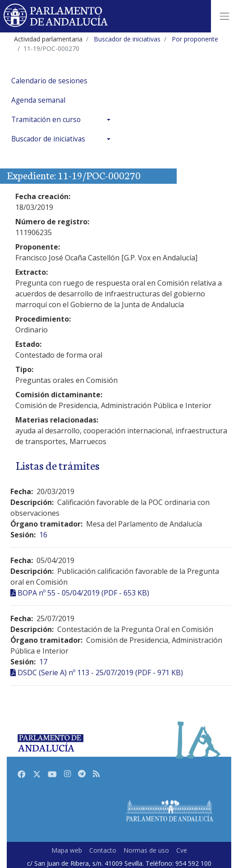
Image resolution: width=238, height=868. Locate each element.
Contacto (103, 850)
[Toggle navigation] (224, 16)
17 (43, 662)
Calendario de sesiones (49, 81)
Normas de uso (146, 850)
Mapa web (67, 850)
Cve (182, 850)
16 (43, 535)
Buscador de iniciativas (48, 139)
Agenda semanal (38, 100)
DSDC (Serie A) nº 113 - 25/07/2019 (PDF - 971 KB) (100, 673)
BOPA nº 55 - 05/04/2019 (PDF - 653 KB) (83, 593)
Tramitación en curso (46, 120)
